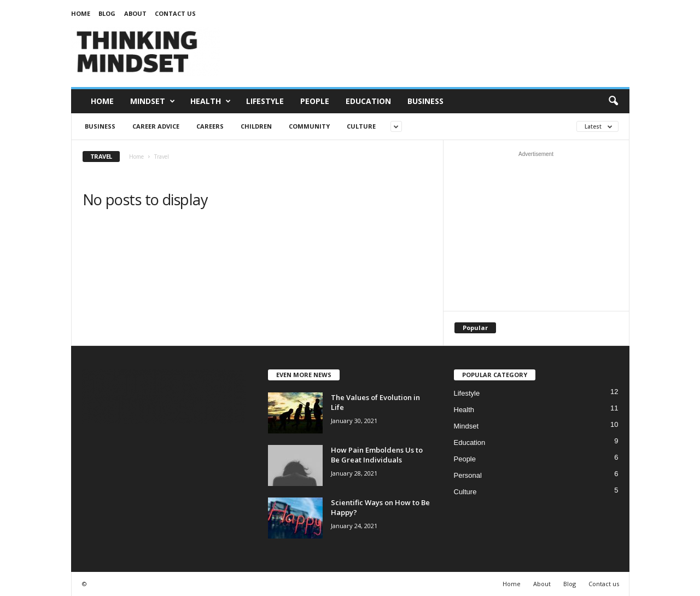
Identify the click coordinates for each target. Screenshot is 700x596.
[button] (613, 101)
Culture (361, 126)
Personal (468, 475)
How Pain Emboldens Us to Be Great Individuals (377, 455)
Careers (210, 126)
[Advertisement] (430, 51)
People (315, 101)
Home (81, 13)
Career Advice (156, 126)
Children (256, 126)
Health (211, 101)
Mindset (153, 101)
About (135, 13)
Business (425, 101)
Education (368, 101)
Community (309, 126)
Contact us (175, 13)
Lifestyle (265, 101)
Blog (107, 13)
